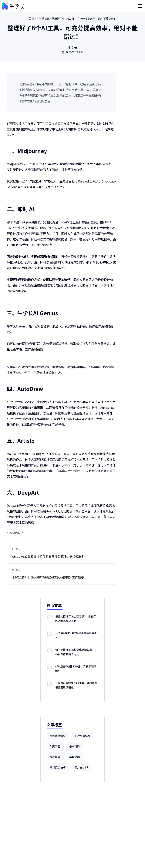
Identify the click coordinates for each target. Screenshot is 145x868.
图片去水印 (81, 767)
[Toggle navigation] (140, 6)
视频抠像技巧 (58, 767)
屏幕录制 (75, 757)
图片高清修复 (83, 736)
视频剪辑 (55, 757)
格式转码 (74, 746)
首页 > (32, 18)
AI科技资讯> (44, 18)
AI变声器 (55, 746)
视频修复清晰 (58, 736)
